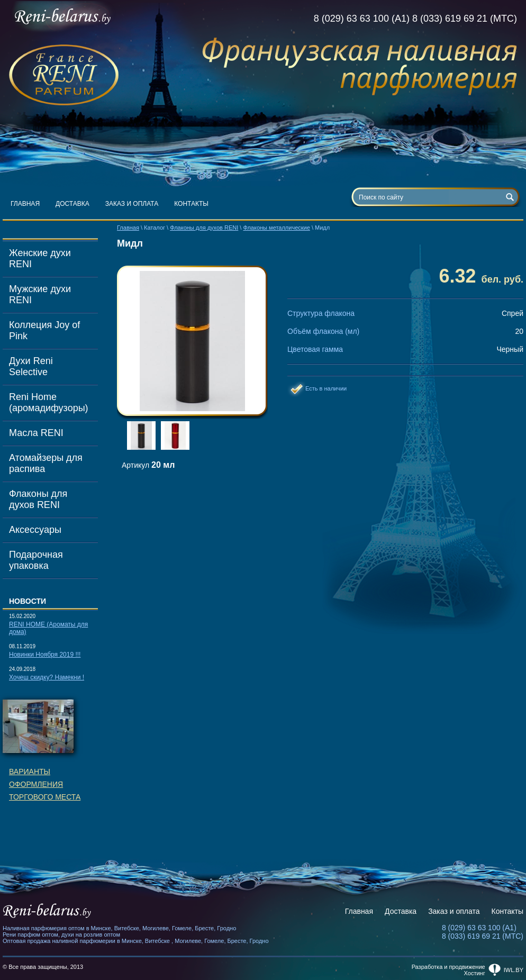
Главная (25, 204)
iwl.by (514, 970)
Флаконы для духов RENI (38, 499)
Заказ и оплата (132, 204)
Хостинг (475, 973)
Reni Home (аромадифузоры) (49, 402)
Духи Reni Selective (31, 366)
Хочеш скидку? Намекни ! (47, 677)
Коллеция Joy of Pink (44, 330)
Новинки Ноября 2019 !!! (45, 655)
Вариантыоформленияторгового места (45, 784)
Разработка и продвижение (448, 967)
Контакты (191, 204)
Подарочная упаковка (36, 560)
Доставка (72, 204)
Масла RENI (36, 433)
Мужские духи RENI (40, 294)
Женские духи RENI (40, 258)
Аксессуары (35, 530)
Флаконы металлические (276, 228)
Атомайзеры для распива (46, 463)
